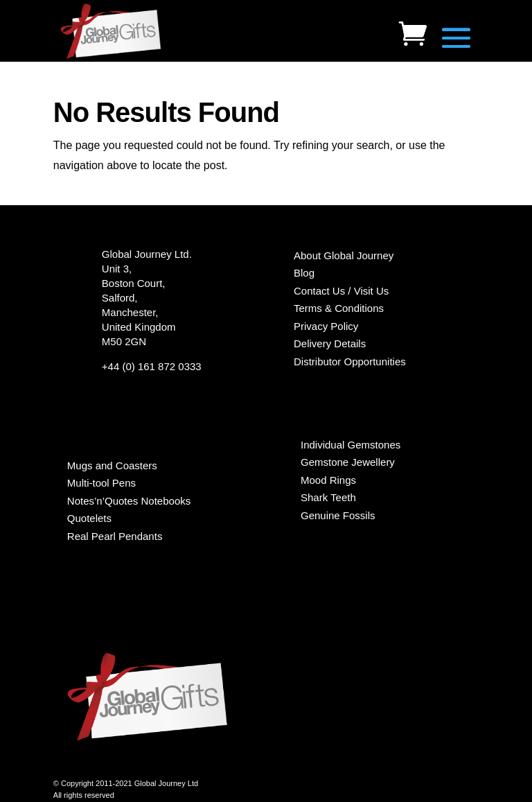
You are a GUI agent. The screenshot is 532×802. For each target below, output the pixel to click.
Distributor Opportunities (350, 361)
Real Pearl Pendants (115, 536)
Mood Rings (328, 480)
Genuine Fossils (338, 515)
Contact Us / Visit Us (341, 291)
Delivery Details (330, 343)
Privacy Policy (326, 326)
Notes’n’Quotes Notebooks (129, 501)
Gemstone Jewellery (348, 462)
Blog (304, 273)
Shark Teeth (328, 497)
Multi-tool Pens (101, 483)
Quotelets (89, 518)
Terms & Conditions (339, 308)
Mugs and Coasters (112, 465)
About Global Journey (344, 255)
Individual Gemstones (351, 445)
